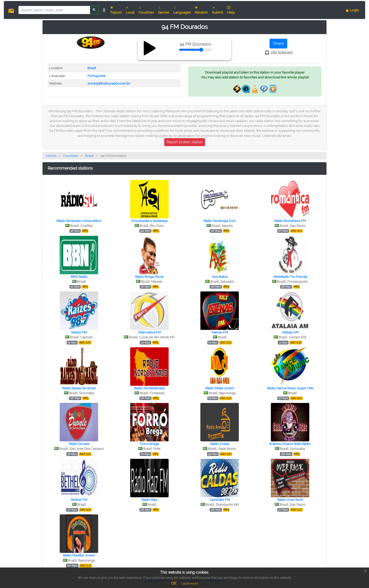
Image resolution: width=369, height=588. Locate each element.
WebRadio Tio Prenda (290, 277)
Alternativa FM (149, 332)
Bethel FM (79, 500)
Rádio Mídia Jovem (220, 388)
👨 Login (352, 10)
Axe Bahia (220, 277)
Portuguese (96, 76)
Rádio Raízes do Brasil (79, 388)
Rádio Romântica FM (290, 221)
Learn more (190, 584)
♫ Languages (182, 10)
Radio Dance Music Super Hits (290, 388)
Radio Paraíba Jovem (79, 555)
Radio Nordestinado (149, 388)
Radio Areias (220, 444)
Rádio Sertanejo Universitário (79, 221)
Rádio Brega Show (149, 277)
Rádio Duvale (79, 444)
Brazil (92, 68)
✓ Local (130, 10)
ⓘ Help (231, 10)
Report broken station (185, 142)
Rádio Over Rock (290, 500)
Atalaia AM (290, 332)
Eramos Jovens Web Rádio (290, 444)
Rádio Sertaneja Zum (220, 221)
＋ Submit (217, 10)
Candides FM (220, 500)
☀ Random (201, 10)
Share (278, 43)
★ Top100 (116, 10)
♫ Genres (163, 10)
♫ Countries (146, 10)
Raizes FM (79, 332)
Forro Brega (149, 444)
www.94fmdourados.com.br (109, 83)
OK (174, 583)
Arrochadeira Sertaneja (149, 221)
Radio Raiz (149, 500)
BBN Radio (79, 277)
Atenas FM (220, 332)
